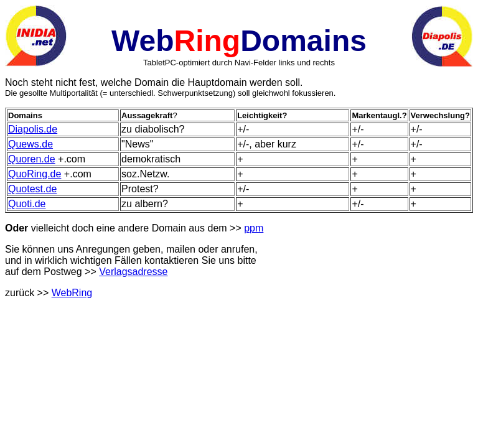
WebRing (72, 293)
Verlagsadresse (133, 272)
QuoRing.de (35, 174)
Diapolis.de (33, 129)
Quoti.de (27, 204)
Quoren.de (32, 159)
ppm (254, 228)
